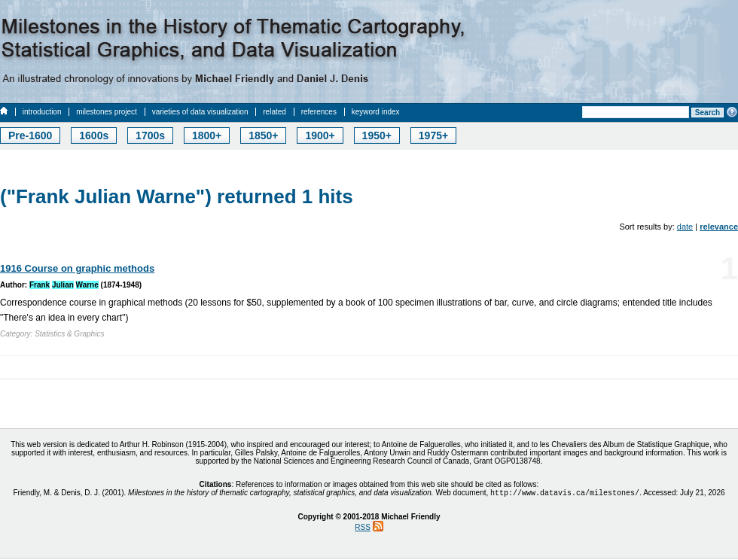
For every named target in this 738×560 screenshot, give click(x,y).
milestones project (107, 112)
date (685, 227)
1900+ (320, 135)
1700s (150, 135)
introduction (42, 112)
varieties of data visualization (200, 112)
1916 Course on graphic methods (77, 268)
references (319, 112)
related (274, 112)
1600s (94, 135)
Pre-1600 (30, 135)
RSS (363, 529)
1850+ (263, 135)
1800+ (207, 135)
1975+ (433, 135)
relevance (719, 227)
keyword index (376, 112)
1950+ (377, 135)
